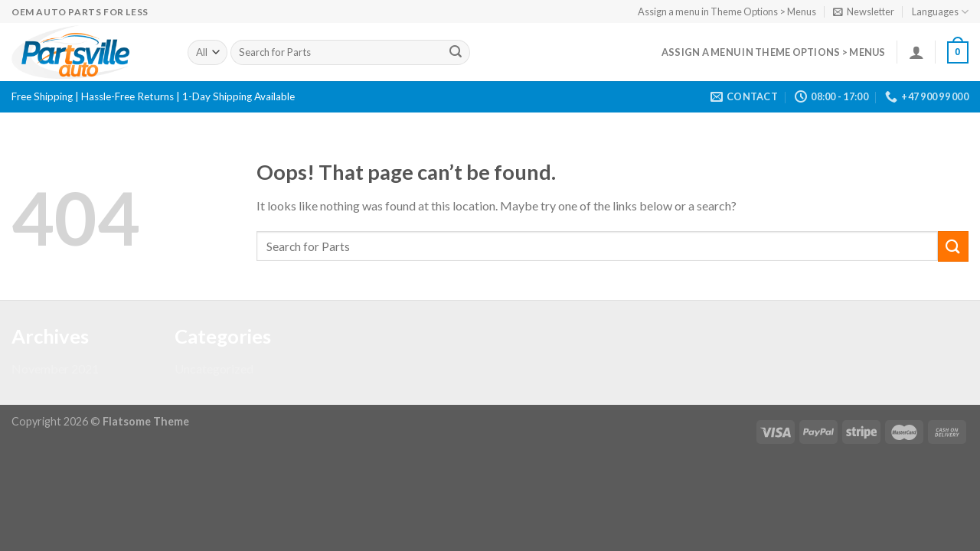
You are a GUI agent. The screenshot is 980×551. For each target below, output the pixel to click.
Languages (940, 12)
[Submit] (456, 53)
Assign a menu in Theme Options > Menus (727, 11)
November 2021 (55, 368)
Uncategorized (214, 368)
